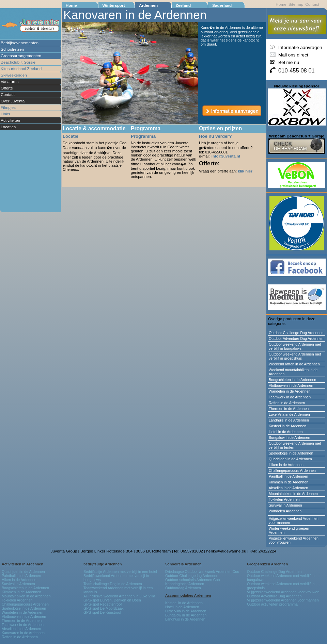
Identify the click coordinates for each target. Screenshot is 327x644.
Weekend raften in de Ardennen (294, 364)
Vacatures (10, 82)
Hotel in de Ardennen (286, 432)
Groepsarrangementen (21, 56)
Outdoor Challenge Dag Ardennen (296, 333)
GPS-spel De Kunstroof (102, 612)
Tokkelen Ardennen (284, 499)
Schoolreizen (12, 49)
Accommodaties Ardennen (188, 595)
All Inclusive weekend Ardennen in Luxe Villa (119, 596)
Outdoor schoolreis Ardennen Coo (192, 580)
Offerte (7, 88)
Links (5, 114)
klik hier (245, 171)
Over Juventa (13, 101)
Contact (8, 95)
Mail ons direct (293, 55)
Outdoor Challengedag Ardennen (192, 576)
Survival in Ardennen (285, 505)
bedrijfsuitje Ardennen (103, 564)
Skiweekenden (14, 75)
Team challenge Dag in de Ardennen (113, 584)
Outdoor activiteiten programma (272, 604)
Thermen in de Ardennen (289, 409)
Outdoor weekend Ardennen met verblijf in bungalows (295, 346)
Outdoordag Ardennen (183, 588)
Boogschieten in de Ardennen (292, 380)
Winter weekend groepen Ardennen (289, 530)
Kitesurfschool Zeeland (21, 69)
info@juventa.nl (226, 156)
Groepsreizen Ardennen (267, 564)
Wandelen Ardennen (285, 511)
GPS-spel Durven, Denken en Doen (112, 600)
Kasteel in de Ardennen (287, 426)
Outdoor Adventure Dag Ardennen (296, 338)
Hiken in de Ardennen (286, 465)
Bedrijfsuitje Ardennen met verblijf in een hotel (120, 572)
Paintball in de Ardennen (289, 476)
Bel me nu (289, 62)
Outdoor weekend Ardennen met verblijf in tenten (295, 445)
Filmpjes (8, 108)
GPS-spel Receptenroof (103, 604)
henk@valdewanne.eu (226, 551)
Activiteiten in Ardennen (22, 564)
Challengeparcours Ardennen (292, 470)
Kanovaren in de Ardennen (23, 633)
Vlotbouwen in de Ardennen (291, 385)
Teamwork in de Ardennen (290, 397)
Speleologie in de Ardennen (291, 453)
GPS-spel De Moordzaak (104, 608)
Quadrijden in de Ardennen (290, 459)
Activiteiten (10, 120)
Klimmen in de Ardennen (289, 482)
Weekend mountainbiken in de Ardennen (293, 372)
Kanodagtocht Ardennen (185, 584)
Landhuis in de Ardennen (289, 420)
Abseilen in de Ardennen (289, 488)
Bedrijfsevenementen (20, 43)
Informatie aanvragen (300, 47)
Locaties (8, 127)
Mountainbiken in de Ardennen (293, 494)
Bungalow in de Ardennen (289, 437)
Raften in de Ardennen (287, 403)
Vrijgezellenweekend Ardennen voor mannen (294, 521)
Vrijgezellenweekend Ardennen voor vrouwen (294, 540)
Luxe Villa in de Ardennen (289, 414)
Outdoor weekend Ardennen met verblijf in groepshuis (295, 356)
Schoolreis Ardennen (183, 564)
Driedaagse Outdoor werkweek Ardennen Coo (202, 572)
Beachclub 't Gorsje (18, 62)
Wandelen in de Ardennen (290, 391)
